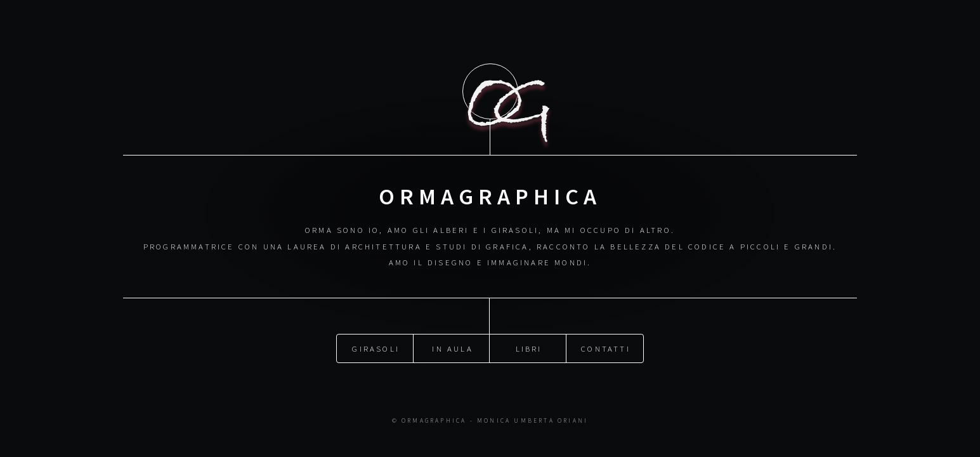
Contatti (606, 348)
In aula (452, 348)
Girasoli (376, 348)
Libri (529, 348)
